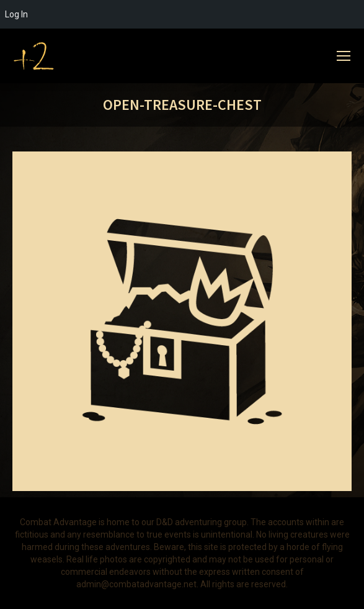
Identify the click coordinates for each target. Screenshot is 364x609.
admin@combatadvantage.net (136, 584)
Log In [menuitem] (16, 14)
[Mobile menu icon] (344, 56)
